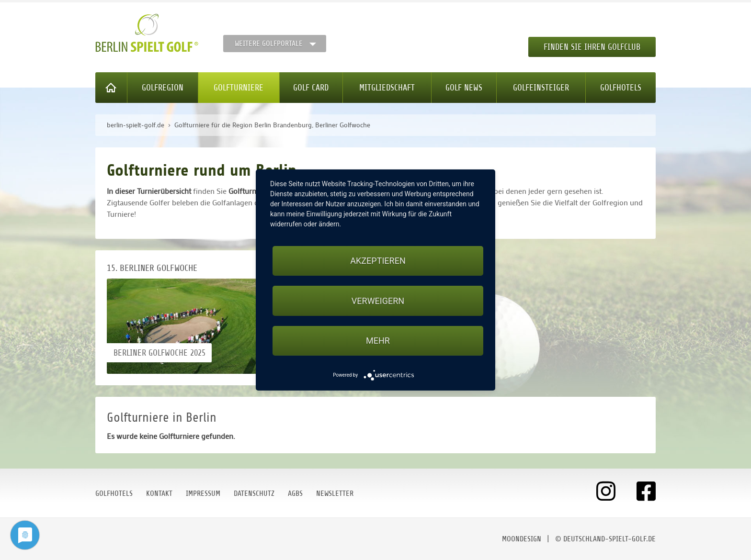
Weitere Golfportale (269, 44)
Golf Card (311, 88)
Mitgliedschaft (387, 88)
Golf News (464, 88)
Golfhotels (621, 88)
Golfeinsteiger (541, 88)
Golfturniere (239, 88)
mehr (378, 341)
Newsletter (335, 493)
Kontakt (159, 493)
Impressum (203, 493)
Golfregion (163, 88)
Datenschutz (254, 493)
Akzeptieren (378, 261)
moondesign (522, 539)
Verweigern (378, 301)
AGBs (295, 493)
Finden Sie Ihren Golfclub (592, 47)
